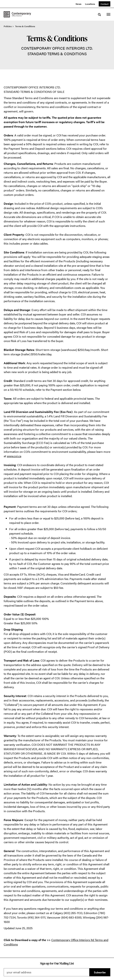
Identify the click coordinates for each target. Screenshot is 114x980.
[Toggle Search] (99, 15)
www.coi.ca (14, 456)
